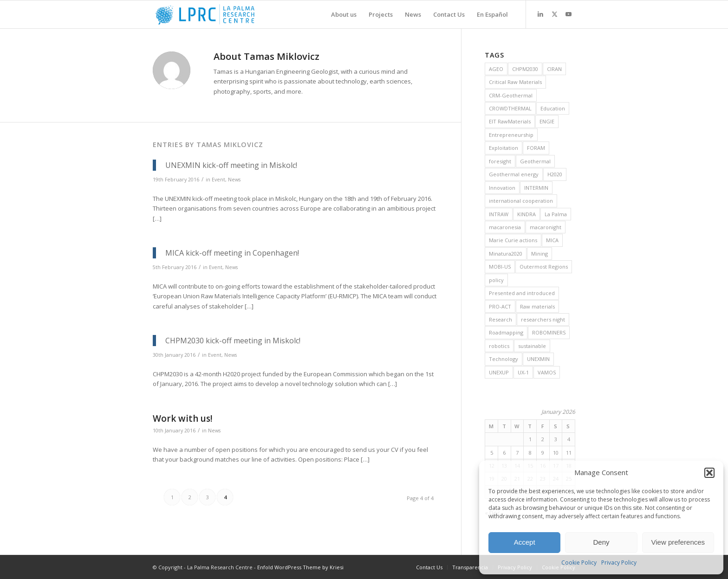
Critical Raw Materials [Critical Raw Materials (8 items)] (515, 82)
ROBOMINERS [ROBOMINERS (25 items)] (549, 332)
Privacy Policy (619, 563)
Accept (525, 542)
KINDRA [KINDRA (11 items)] (526, 214)
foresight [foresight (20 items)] (500, 161)
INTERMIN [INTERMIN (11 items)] (536, 188)
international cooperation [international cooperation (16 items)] (521, 201)
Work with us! (183, 418)
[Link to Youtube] (568, 14)
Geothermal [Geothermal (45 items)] (535, 161)
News (234, 180)
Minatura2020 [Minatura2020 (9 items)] (506, 254)
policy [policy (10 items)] (496, 280)
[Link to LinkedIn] (540, 14)
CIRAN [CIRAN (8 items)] (554, 69)
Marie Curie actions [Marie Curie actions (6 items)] (513, 240)
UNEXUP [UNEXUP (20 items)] (499, 372)
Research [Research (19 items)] (500, 319)
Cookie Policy (579, 563)
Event (218, 180)
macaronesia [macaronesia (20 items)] (505, 227)
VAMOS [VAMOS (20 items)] (547, 372)
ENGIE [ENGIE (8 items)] (547, 121)
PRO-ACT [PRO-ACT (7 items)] (500, 306)
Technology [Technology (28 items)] (504, 359)
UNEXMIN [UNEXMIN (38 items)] (538, 359)
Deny (601, 542)
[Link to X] (554, 14)
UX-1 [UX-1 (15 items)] (523, 372)
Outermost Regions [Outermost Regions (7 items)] (544, 267)
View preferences (678, 542)
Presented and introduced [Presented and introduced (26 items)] (522, 293)
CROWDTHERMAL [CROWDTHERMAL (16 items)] (510, 108)
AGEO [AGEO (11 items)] (496, 69)
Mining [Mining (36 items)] (539, 254)
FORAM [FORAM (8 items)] (536, 148)
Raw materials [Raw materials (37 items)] (537, 306)
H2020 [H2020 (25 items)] (555, 174)
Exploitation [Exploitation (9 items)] (504, 148)
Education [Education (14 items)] (553, 108)
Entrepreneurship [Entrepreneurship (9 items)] (511, 135)
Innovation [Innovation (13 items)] (502, 188)
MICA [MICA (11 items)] (552, 240)
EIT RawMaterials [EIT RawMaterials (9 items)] (510, 121)
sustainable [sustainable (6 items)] (532, 346)
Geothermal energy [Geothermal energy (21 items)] (514, 174)
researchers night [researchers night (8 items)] (543, 319)
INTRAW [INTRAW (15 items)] (499, 214)
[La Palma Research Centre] (205, 14)
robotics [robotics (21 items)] (499, 346)
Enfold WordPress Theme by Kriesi (300, 567)
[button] (709, 473)
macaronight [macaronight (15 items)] (546, 227)
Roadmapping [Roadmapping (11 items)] (506, 332)
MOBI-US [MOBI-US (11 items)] (500, 267)
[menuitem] (344, 14)
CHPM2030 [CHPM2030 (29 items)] (525, 69)
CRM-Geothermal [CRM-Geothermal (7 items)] (511, 95)
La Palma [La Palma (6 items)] (556, 214)
